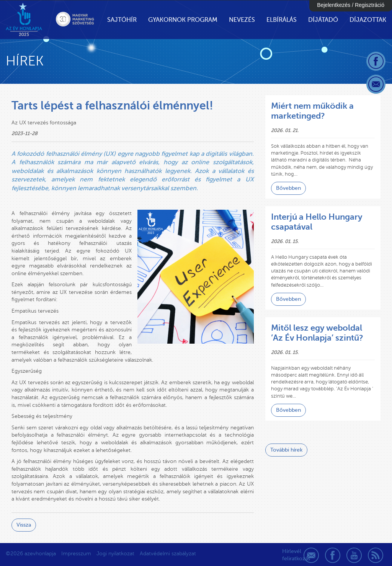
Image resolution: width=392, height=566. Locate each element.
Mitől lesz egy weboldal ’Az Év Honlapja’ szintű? (317, 333)
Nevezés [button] (242, 20)
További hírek (286, 450)
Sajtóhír (122, 20)
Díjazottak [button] (368, 20)
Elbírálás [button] (282, 20)
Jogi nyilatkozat (115, 554)
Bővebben (288, 188)
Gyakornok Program (183, 20)
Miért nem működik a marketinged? (312, 111)
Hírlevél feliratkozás (290, 555)
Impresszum (76, 554)
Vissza (24, 525)
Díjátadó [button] (323, 20)
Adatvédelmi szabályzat (168, 554)
